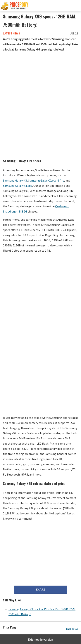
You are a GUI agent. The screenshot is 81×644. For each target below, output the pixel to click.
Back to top (72, 629)
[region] (41, 84)
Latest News (11, 34)
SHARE (40, 590)
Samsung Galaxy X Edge (18, 186)
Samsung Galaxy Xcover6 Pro (46, 180)
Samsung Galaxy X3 (15, 180)
